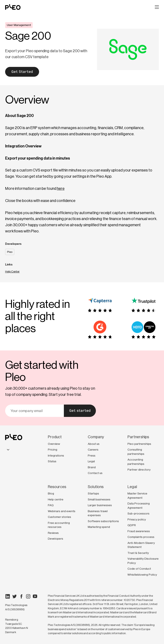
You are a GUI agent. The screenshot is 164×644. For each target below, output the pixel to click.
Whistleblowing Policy (142, 575)
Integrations (56, 455)
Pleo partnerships (139, 444)
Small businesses (99, 499)
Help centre (56, 499)
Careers (93, 450)
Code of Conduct (139, 569)
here (61, 189)
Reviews (53, 533)
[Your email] (34, 411)
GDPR (132, 525)
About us (94, 444)
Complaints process (141, 537)
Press (92, 455)
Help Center (12, 272)
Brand (92, 467)
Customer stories (59, 517)
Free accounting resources (59, 525)
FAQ (51, 505)
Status (52, 461)
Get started (80, 411)
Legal (91, 461)
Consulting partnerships (136, 452)
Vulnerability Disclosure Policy (143, 561)
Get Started (22, 72)
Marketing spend (99, 527)
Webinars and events (62, 511)
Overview (54, 444)
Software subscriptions (103, 521)
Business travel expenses (98, 513)
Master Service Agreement (137, 496)
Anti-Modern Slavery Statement (141, 545)
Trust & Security (138, 553)
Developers (56, 539)
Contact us (95, 473)
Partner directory (139, 470)
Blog (51, 493)
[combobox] (8, 450)
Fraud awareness (139, 531)
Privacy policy (137, 519)
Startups (93, 493)
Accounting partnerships (136, 462)
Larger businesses (100, 505)
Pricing (53, 450)
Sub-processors (138, 513)
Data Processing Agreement (139, 506)
